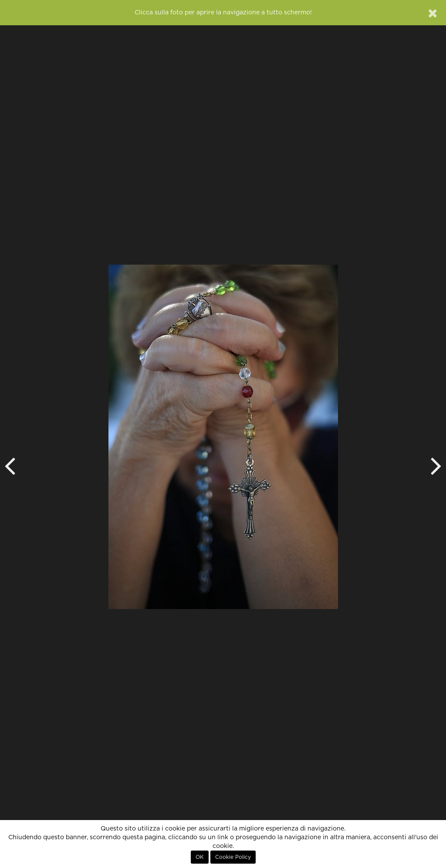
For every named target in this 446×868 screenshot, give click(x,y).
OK (200, 857)
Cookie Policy (233, 857)
